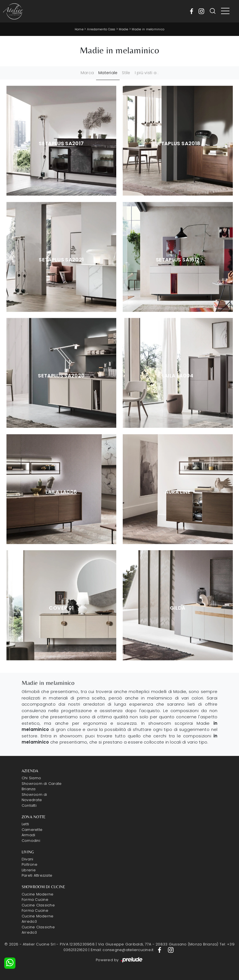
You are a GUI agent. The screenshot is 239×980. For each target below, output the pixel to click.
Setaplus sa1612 (178, 260)
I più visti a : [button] (147, 73)
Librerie (29, 870)
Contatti (29, 805)
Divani (28, 859)
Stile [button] (126, 73)
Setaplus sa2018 (178, 143)
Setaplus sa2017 (61, 143)
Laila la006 (61, 492)
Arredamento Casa (101, 29)
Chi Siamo (31, 778)
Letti (25, 824)
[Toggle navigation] (225, 11)
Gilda (178, 608)
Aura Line (178, 492)
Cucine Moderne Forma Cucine (38, 897)
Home (79, 29)
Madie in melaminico (148, 29)
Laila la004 (178, 376)
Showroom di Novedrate (34, 797)
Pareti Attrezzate (37, 875)
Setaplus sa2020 (61, 376)
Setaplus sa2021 (61, 260)
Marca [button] (87, 73)
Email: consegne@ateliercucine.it (122, 950)
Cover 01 (61, 608)
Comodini (31, 841)
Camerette (32, 830)
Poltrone (29, 864)
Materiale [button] (108, 73)
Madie (123, 29)
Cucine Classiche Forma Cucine (38, 908)
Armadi (29, 835)
